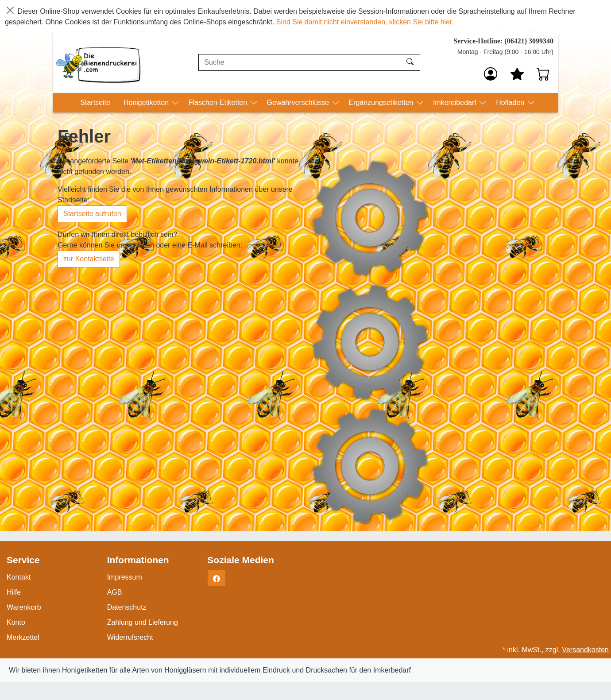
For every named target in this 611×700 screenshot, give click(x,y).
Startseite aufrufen (92, 214)
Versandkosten (585, 650)
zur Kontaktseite (89, 259)
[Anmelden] (491, 74)
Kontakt (19, 577)
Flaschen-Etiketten (219, 102)
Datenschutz (127, 607)
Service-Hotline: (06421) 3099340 (503, 41)
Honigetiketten (147, 102)
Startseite (95, 102)
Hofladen (511, 102)
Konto (16, 622)
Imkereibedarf (456, 102)
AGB (115, 592)
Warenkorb (24, 607)
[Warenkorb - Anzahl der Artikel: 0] (543, 74)
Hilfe (14, 592)
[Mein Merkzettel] (517, 74)
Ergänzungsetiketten (382, 102)
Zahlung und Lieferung (143, 622)
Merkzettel (23, 637)
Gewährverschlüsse (299, 102)
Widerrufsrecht (130, 637)
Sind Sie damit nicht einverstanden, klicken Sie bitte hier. (365, 22)
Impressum (125, 577)
